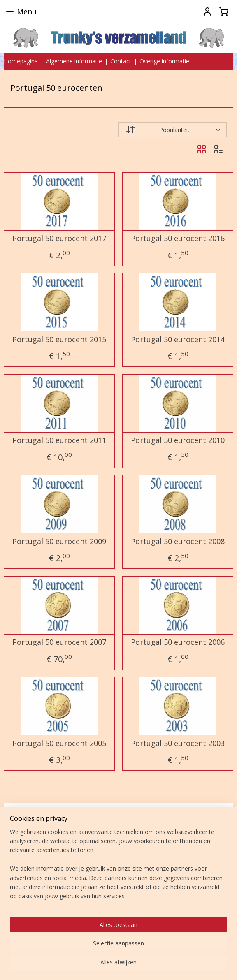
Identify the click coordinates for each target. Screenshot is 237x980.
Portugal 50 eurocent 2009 (59, 542)
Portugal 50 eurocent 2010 (178, 441)
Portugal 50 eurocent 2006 (178, 643)
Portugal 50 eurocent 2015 (59, 340)
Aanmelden (32, 875)
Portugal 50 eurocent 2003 (178, 744)
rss (132, 951)
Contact (121, 61)
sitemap (115, 951)
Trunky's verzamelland (44, 909)
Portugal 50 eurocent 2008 (178, 542)
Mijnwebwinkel (119, 965)
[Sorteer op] (173, 130)
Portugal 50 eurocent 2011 (59, 441)
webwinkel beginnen (163, 951)
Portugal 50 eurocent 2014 (178, 340)
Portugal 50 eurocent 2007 (59, 643)
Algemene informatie (74, 61)
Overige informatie (164, 61)
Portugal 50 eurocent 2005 (59, 744)
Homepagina (21, 61)
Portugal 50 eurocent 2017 (59, 239)
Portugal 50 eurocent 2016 (178, 239)
